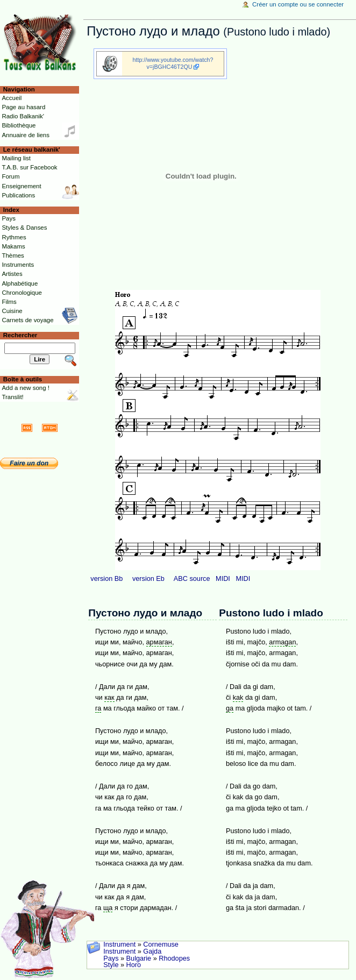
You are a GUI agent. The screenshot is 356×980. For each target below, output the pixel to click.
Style (111, 965)
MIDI (223, 579)
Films (9, 302)
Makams (13, 246)
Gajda (152, 951)
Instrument (119, 945)
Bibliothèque (19, 125)
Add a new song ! (26, 388)
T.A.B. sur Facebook (29, 167)
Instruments (18, 265)
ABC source (192, 579)
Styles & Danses (24, 228)
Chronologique (22, 293)
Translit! (12, 397)
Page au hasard (23, 107)
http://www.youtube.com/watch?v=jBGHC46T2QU (173, 63)
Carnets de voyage (27, 320)
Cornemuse (161, 945)
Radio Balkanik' (23, 116)
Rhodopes (174, 958)
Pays (111, 958)
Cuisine (12, 311)
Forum (10, 176)
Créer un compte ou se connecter (298, 4)
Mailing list (16, 158)
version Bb (106, 579)
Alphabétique (20, 283)
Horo (134, 965)
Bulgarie (139, 958)
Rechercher (20, 335)
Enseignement (21, 186)
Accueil (12, 98)
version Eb (148, 579)
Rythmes (14, 237)
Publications (18, 195)
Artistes (12, 274)
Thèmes (13, 255)
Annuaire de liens (26, 135)
